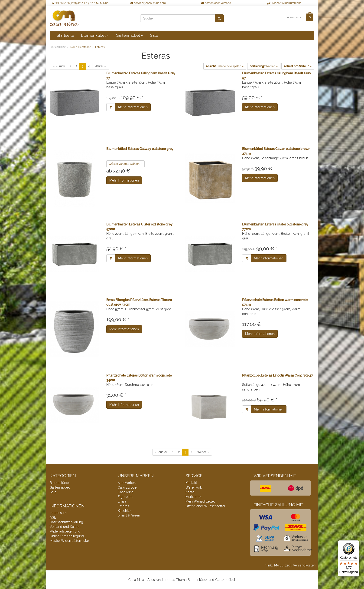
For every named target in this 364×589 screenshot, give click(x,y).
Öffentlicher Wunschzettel (205, 506)
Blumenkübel (95, 35)
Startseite (65, 35)
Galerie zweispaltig (225, 66)
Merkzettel (193, 497)
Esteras (123, 506)
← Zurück (58, 66)
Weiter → (101, 66)
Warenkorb (194, 487)
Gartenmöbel (130, 35)
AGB (53, 517)
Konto (190, 492)
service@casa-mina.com (148, 3)
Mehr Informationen (133, 107)
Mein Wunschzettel (200, 501)
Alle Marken (127, 483)
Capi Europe (127, 487)
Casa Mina (126, 492)
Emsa (122, 501)
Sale (154, 35)
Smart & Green (129, 515)
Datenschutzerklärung (66, 522)
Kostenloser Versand (216, 3)
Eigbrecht (125, 497)
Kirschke (124, 511)
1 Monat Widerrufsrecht (284, 3)
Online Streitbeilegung (67, 536)
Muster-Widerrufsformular (69, 541)
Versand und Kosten (65, 527)
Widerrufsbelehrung (65, 531)
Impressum (58, 513)
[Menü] (357, 543)
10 (298, 66)
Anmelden (294, 17)
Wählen (264, 66)
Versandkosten (304, 565)
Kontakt (191, 483)
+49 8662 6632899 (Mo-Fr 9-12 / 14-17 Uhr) (80, 3)
